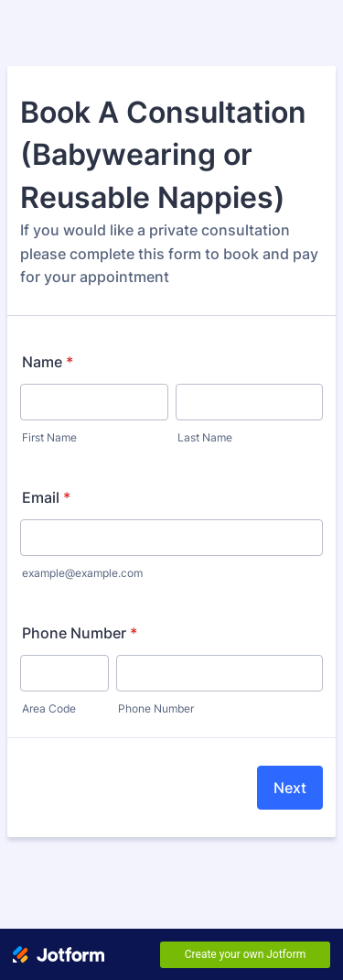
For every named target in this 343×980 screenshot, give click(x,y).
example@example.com (82, 573)
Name (48, 362)
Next (290, 788)
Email (46, 497)
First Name (49, 437)
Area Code (49, 708)
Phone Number (80, 633)
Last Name (205, 437)
